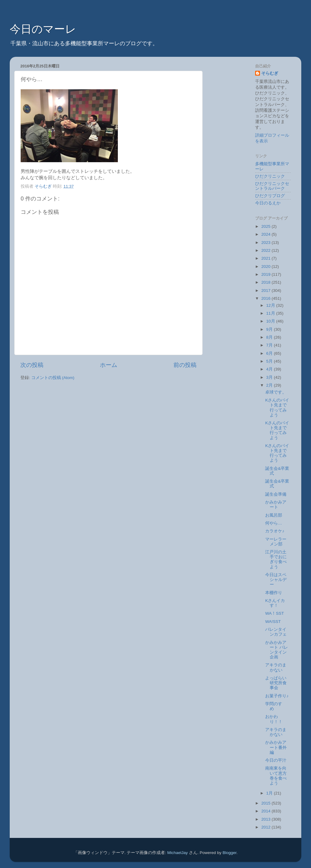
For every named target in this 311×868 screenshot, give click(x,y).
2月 (270, 385)
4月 (270, 369)
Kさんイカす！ (275, 603)
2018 (266, 282)
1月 (270, 793)
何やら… (274, 523)
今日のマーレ (43, 29)
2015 (266, 803)
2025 (266, 226)
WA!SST (273, 622)
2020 (266, 267)
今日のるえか (268, 203)
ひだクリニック (270, 176)
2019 (266, 274)
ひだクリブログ (270, 196)
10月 (271, 321)
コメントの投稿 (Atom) (53, 378)
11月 (271, 313)
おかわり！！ (274, 719)
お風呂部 (274, 515)
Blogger (230, 853)
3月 (270, 377)
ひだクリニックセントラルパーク (272, 186)
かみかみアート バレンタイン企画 (277, 650)
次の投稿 (32, 365)
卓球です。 (276, 392)
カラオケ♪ (275, 531)
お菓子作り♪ (277, 696)
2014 (266, 811)
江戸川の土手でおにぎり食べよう (276, 559)
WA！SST (275, 613)
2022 (266, 250)
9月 (270, 329)
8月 (270, 337)
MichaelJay (178, 853)
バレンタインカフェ (276, 632)
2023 (266, 243)
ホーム (109, 365)
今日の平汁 (276, 760)
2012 (266, 827)
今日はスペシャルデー (276, 580)
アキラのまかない (276, 667)
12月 (271, 305)
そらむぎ (270, 73)
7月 (270, 345)
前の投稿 (185, 365)
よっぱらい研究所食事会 (276, 683)
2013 (266, 819)
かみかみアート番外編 (276, 747)
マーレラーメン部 (276, 542)
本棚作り (274, 593)
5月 (270, 361)
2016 (266, 298)
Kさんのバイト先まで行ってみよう (277, 408)
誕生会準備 (276, 494)
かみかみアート (276, 505)
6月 (270, 353)
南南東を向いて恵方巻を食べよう (276, 776)
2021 (266, 258)
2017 (266, 290)
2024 (266, 234)
